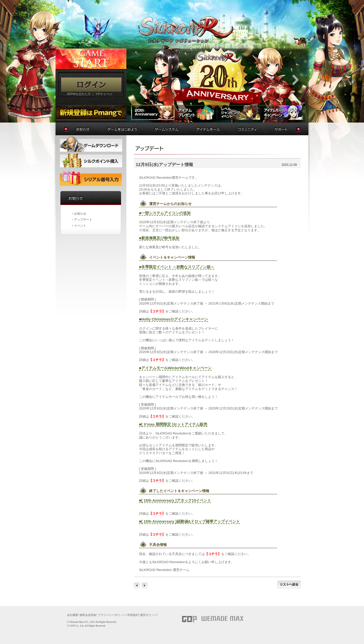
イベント (80, 226)
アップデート (83, 220)
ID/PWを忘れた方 (79, 94)
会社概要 (73, 615)
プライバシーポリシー (112, 615)
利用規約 (133, 615)
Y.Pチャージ (104, 94)
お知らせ (80, 214)
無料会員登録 (88, 615)
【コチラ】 (157, 311)
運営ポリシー (148, 615)
